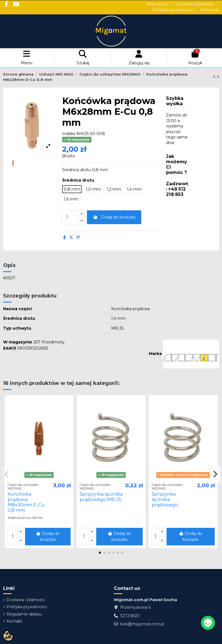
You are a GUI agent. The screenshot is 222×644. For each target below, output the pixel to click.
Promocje (209, 10)
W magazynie (18, 342)
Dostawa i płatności (195, 4)
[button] (100, 553)
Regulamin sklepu (24, 614)
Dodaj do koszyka (114, 217)
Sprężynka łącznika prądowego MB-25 (101, 497)
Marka (155, 354)
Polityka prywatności (174, 10)
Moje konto (158, 4)
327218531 (130, 616)
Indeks (69, 134)
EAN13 (10, 348)
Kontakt (14, 621)
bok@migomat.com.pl (142, 624)
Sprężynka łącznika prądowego (165, 499)
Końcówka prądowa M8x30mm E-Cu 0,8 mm (26, 502)
